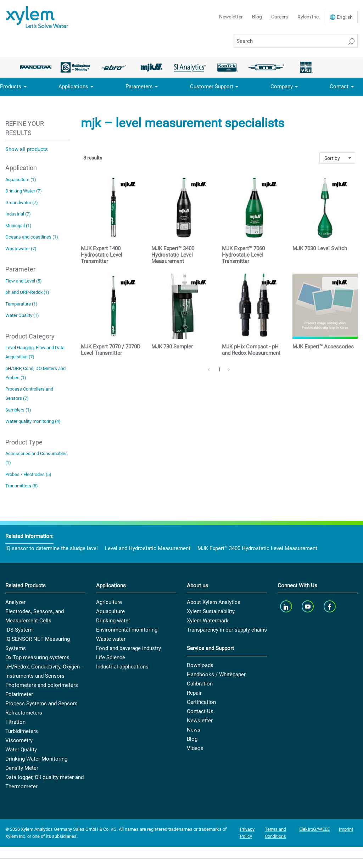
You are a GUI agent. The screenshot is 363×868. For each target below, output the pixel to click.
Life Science (111, 657)
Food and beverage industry (129, 648)
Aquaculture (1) (21, 180)
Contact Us (200, 711)
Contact (339, 86)
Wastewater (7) (21, 249)
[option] (38, 67)
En (345, 17)
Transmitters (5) (22, 486)
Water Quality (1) (22, 315)
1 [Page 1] (219, 370)
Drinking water (113, 621)
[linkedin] (287, 606)
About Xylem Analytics (214, 602)
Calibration (200, 684)
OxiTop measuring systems (37, 657)
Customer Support (212, 86)
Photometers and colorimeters (42, 685)
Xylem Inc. (309, 17)
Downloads (200, 665)
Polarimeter (19, 694)
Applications (73, 86)
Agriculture (109, 602)
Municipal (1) (18, 226)
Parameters (139, 86)
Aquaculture (110, 611)
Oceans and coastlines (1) (32, 237)
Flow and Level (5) (24, 281)
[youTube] (309, 606)
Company (282, 86)
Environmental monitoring (127, 630)
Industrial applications (122, 667)
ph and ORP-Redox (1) (27, 292)
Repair (194, 693)
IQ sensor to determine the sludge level (52, 548)
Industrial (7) (18, 214)
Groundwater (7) (22, 203)
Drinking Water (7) (24, 191)
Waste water (111, 639)
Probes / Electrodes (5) (28, 474)
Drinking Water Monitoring (36, 759)
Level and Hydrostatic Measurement (148, 548)
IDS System (19, 630)
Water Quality (21, 750)
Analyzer (15, 602)
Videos (195, 748)
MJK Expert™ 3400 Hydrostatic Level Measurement (257, 548)
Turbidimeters (22, 731)
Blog (257, 17)
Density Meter (22, 768)
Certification (201, 702)
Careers (280, 17)
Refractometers (24, 713)
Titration (15, 722)
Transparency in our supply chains (227, 630)
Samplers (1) (18, 410)
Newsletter (231, 17)
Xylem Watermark (208, 621)
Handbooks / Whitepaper (216, 674)
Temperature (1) (21, 304)
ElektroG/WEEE (314, 829)
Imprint (346, 829)
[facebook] (330, 606)
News (194, 730)
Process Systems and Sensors (41, 704)
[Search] (296, 41)
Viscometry (19, 740)
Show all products (27, 149)
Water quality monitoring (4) (33, 421)
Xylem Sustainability (211, 611)
